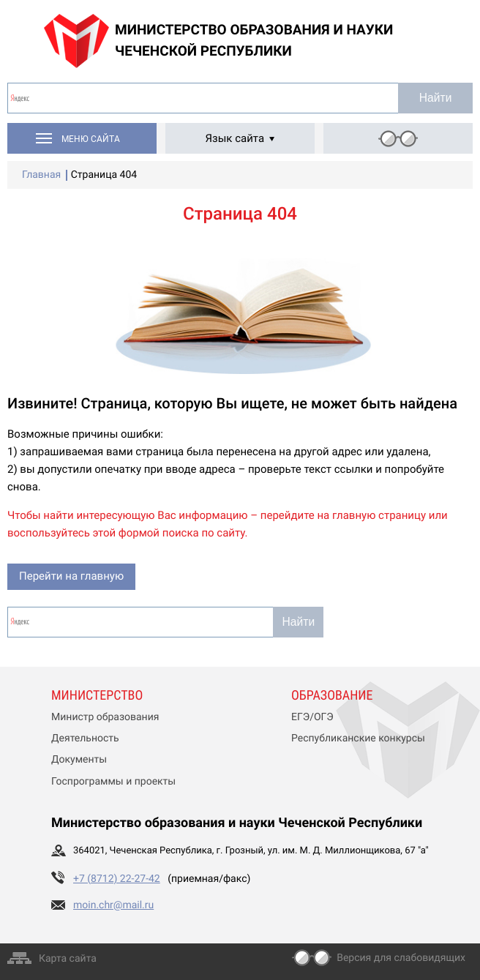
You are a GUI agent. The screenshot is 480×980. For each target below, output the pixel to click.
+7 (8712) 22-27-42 (117, 879)
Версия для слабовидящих (401, 958)
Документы (79, 760)
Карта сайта (68, 959)
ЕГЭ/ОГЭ (312, 717)
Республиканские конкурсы (358, 738)
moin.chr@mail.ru (113, 905)
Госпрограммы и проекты (113, 782)
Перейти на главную (71, 576)
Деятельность (85, 738)
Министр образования (105, 717)
